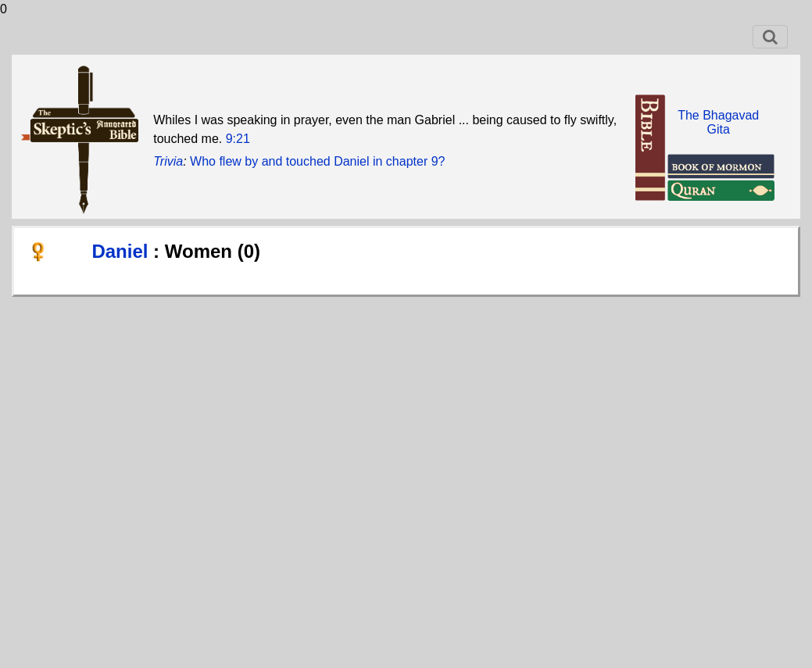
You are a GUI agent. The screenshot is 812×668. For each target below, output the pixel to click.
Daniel (122, 251)
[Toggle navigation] (770, 37)
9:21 (238, 139)
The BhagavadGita (718, 122)
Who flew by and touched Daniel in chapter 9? (317, 161)
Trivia (168, 161)
